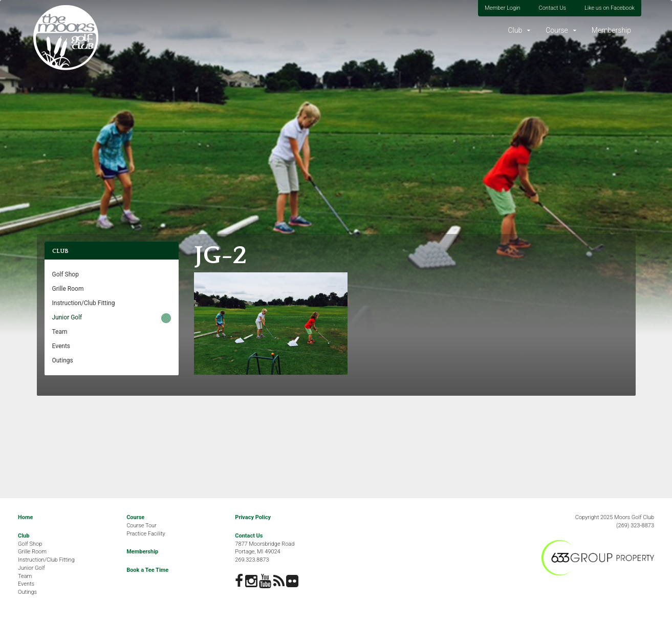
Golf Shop (66, 274)
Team (60, 332)
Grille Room (68, 289)
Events (61, 346)
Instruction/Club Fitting (84, 303)
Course (557, 30)
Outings (63, 360)
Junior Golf (67, 317)
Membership (611, 30)
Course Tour (142, 526)
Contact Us (552, 8)
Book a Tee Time (147, 570)
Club (515, 30)
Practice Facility (146, 534)
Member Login (503, 8)
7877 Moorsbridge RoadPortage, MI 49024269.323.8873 (265, 552)
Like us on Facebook (610, 8)
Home (25, 517)
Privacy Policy (253, 517)
